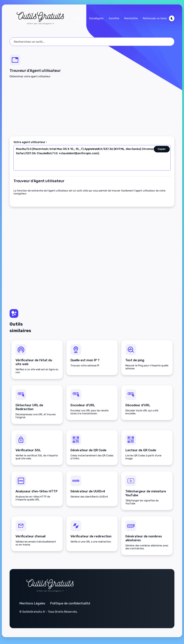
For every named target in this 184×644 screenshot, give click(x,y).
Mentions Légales (33, 605)
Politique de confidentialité (71, 605)
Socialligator (96, 19)
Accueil (80, 19)
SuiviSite (114, 19)
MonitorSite (131, 19)
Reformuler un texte (155, 19)
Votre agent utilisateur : (30, 143)
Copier (162, 150)
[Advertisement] (92, 108)
